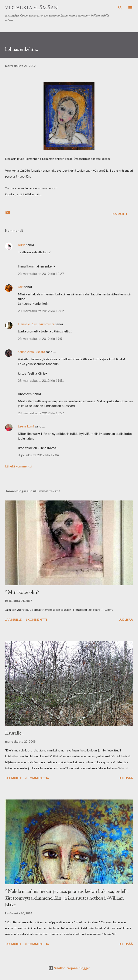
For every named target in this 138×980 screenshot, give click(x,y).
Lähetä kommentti (18, 466)
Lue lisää (126, 620)
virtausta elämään (32, 8)
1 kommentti (36, 620)
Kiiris (22, 245)
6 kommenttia (37, 778)
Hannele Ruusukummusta (36, 324)
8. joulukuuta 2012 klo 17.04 (38, 455)
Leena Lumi (26, 426)
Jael (21, 287)
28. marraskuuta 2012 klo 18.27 (41, 274)
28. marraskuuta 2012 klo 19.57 (41, 413)
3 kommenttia (37, 944)
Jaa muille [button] (120, 214)
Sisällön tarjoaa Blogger (69, 968)
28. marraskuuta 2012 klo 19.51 (41, 338)
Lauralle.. (14, 733)
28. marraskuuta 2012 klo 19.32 (41, 311)
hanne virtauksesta (31, 352)
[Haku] (120, 8)
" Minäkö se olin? (22, 592)
